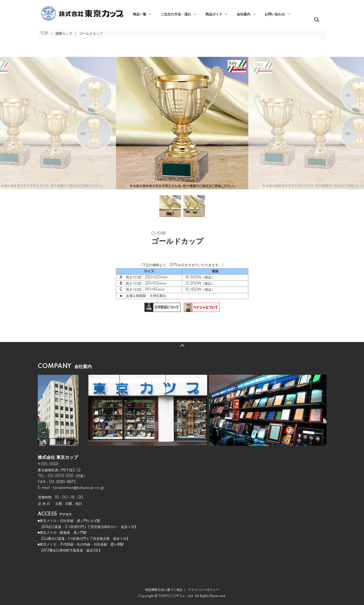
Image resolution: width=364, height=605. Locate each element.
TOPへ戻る (182, 346)
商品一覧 (140, 14)
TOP (44, 34)
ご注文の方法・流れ (176, 14)
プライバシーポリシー (204, 590)
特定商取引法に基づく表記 (164, 590)
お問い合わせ (275, 14)
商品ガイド (214, 14)
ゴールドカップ (91, 34)
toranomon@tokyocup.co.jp (79, 488)
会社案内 (243, 14)
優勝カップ (64, 34)
